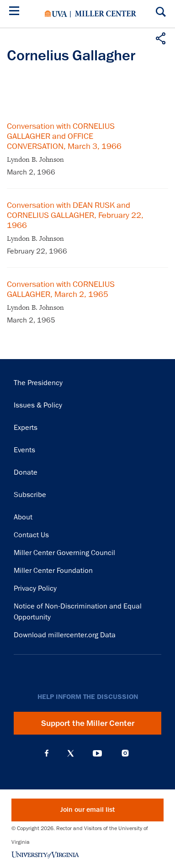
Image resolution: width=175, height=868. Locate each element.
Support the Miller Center (88, 723)
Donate (26, 472)
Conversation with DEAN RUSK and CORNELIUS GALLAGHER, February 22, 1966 (75, 215)
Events (24, 450)
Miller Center (106, 14)
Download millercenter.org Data (65, 635)
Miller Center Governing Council (64, 553)
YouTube (97, 753)
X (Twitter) (71, 753)
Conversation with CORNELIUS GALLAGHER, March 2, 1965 (61, 289)
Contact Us (31, 535)
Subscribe (30, 495)
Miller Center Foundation (53, 571)
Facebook (47, 753)
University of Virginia (56, 14)
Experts (26, 428)
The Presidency (38, 383)
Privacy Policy (35, 588)
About (23, 517)
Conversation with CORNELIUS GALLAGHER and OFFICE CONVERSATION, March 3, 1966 (64, 136)
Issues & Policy (38, 405)
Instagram (125, 753)
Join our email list (87, 810)
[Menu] (16, 12)
